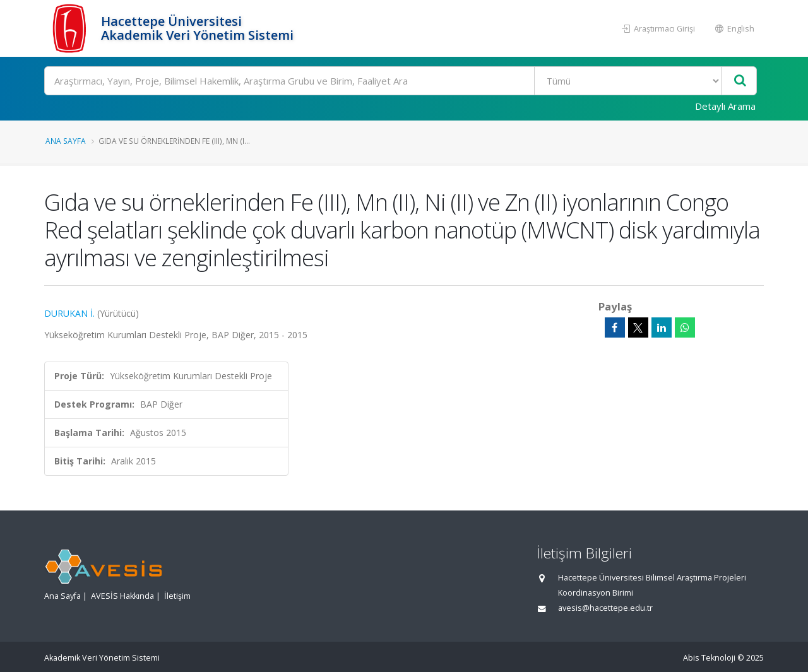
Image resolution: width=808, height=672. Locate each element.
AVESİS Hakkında (122, 596)
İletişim (177, 596)
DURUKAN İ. (69, 313)
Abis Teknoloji (709, 658)
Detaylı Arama (725, 106)
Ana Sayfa (66, 141)
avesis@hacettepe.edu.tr (605, 608)
